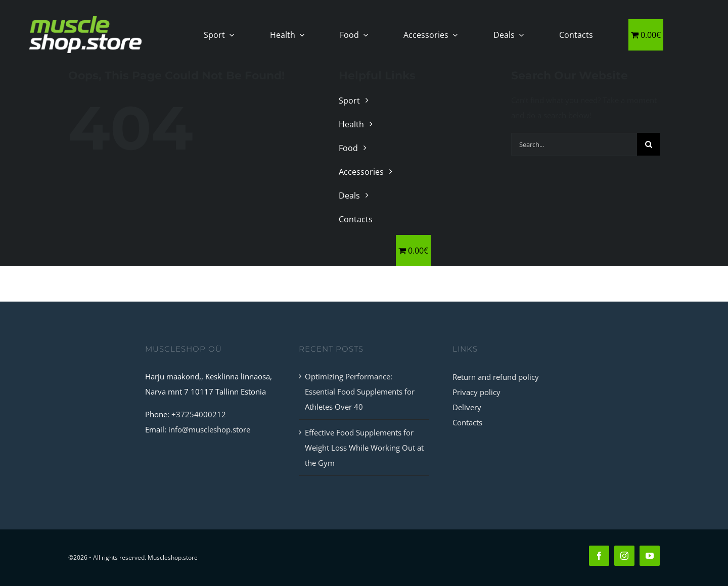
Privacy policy (476, 392)
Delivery (467, 407)
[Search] (648, 144)
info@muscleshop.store (209, 429)
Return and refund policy (496, 377)
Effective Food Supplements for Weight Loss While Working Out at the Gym (364, 448)
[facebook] (599, 556)
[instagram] (624, 556)
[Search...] (574, 144)
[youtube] (650, 556)
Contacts (467, 422)
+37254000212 (199, 414)
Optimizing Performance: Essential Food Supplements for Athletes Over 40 (360, 392)
